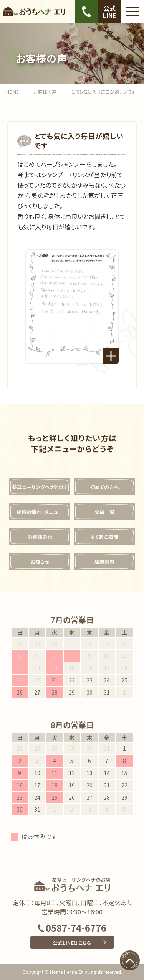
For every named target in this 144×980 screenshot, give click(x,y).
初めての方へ (104, 487)
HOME (12, 91)
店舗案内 (104, 562)
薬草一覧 (104, 512)
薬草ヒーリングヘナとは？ (40, 487)
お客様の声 (45, 91)
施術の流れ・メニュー (40, 512)
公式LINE (110, 12)
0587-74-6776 (72, 928)
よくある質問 (104, 537)
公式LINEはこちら (72, 943)
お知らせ (40, 562)
